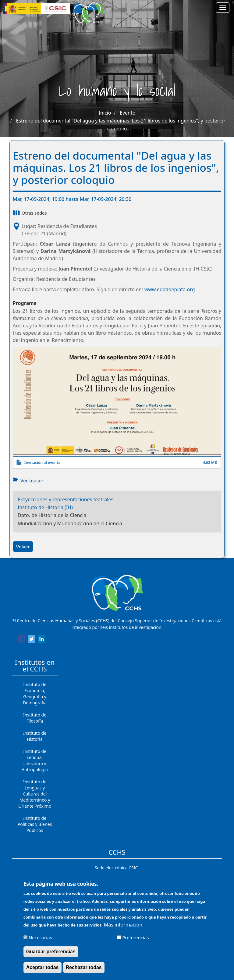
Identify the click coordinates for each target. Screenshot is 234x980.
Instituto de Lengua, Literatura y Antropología (35, 760)
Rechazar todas (84, 971)
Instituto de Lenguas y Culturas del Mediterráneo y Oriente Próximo (35, 794)
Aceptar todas (43, 971)
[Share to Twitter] (32, 640)
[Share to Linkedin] (42, 640)
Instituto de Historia (35, 736)
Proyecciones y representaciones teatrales (66, 499)
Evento (128, 113)
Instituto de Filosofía (35, 718)
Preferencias (135, 941)
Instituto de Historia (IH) (45, 507)
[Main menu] (223, 8)
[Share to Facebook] (21, 640)
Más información (123, 928)
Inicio (105, 113)
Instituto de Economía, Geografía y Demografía (35, 694)
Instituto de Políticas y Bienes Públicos (35, 824)
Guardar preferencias (51, 956)
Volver (23, 547)
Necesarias (40, 941)
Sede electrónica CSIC (116, 868)
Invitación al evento (43, 462)
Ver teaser (32, 481)
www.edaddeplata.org (170, 289)
